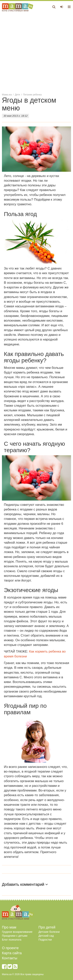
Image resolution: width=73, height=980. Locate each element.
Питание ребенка (32, 95)
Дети (17, 95)
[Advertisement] (36, 52)
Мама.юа (7, 95)
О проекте (10, 948)
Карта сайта (12, 953)
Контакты (10, 958)
